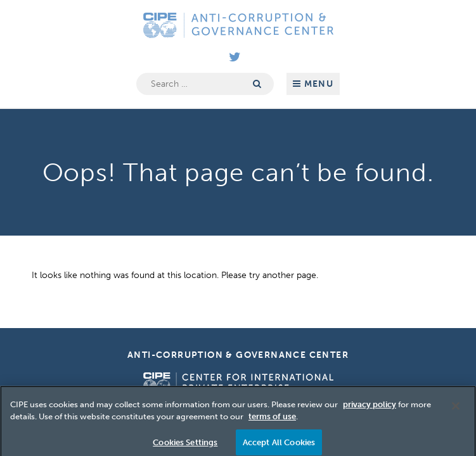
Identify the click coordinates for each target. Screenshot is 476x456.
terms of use (272, 421)
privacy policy (370, 409)
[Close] (456, 410)
